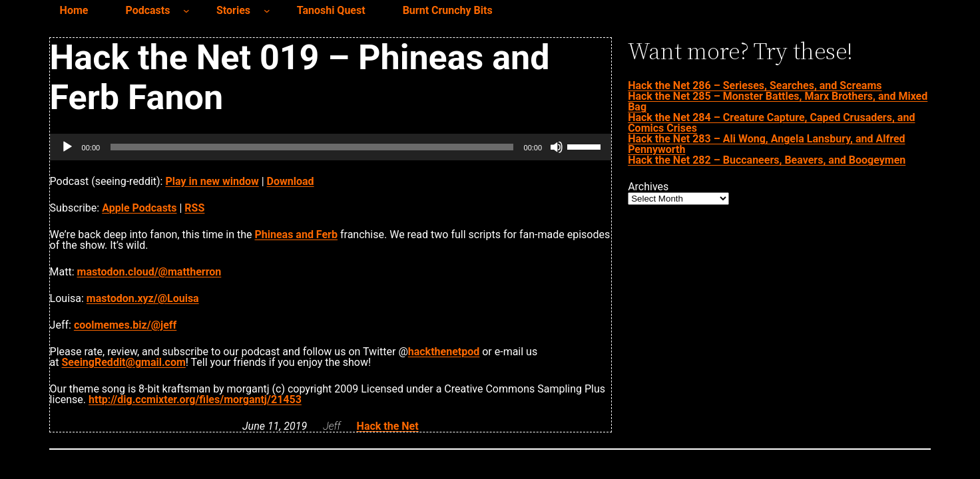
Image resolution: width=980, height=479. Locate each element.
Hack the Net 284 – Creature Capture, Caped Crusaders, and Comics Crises (771, 123)
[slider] (312, 147)
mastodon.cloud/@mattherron (149, 272)
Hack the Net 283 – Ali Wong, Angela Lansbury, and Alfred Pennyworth (766, 144)
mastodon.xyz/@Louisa (143, 298)
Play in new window (212, 181)
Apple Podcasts (139, 208)
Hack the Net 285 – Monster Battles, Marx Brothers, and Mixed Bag (778, 101)
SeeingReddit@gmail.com (124, 362)
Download (291, 181)
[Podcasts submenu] (186, 11)
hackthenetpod (444, 352)
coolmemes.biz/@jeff (125, 325)
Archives (648, 187)
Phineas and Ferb (296, 235)
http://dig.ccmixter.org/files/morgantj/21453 (195, 399)
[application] (331, 147)
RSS (194, 208)
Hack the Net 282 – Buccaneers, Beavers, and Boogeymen (767, 160)
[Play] (67, 147)
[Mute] (557, 147)
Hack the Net (388, 426)
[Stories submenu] (267, 11)
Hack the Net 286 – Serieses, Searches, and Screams (755, 85)
